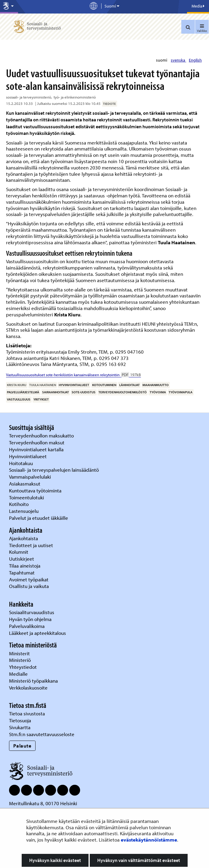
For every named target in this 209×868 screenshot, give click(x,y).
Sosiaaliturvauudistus (32, 612)
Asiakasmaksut (25, 484)
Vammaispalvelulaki (31, 477)
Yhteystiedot (23, 667)
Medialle (19, 674)
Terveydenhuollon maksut (37, 442)
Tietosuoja (20, 720)
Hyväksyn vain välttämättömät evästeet (139, 860)
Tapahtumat (22, 573)
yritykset (41, 399)
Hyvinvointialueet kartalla (37, 449)
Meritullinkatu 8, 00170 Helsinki (43, 803)
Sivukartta (20, 727)
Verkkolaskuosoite (29, 688)
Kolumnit (19, 552)
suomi (162, 60)
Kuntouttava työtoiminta (35, 490)
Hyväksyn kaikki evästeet (55, 860)
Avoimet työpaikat (29, 579)
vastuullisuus (19, 399)
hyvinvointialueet (74, 385)
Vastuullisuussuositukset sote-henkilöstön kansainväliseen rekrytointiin (73, 375)
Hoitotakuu (22, 463)
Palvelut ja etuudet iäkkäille (39, 518)
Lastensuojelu (24, 511)
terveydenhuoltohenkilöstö (123, 392)
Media (198, 6)
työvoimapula (181, 392)
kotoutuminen (104, 385)
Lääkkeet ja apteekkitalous (37, 633)
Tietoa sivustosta (27, 713)
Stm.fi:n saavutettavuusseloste (42, 734)
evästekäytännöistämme (149, 840)
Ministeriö (20, 660)
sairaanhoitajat (56, 392)
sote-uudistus (84, 392)
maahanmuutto (156, 385)
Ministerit (20, 653)
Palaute (22, 746)
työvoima (158, 392)
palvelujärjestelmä (23, 392)
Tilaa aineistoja (25, 566)
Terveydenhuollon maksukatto (42, 436)
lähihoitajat (129, 385)
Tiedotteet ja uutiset (32, 545)
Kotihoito (19, 504)
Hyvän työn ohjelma (30, 619)
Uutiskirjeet (22, 559)
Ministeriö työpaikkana (34, 681)
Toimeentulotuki (27, 497)
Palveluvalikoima (27, 626)
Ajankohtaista (23, 538)
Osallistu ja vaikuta (29, 586)
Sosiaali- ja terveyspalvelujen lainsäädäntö (55, 470)
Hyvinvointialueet (28, 456)
